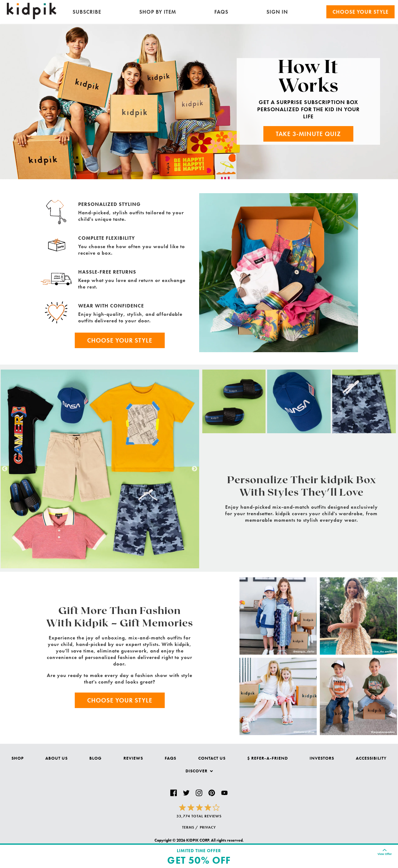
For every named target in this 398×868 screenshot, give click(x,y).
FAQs (221, 12)
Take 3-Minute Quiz (308, 134)
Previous (5, 469)
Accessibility (371, 758)
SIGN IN (277, 12)
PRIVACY (208, 827)
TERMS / (190, 827)
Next (195, 469)
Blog (96, 758)
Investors (322, 758)
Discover (199, 771)
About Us (56, 758)
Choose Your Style (120, 340)
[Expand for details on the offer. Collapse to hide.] (385, 852)
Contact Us (212, 758)
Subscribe (87, 12)
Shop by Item (158, 12)
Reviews (133, 758)
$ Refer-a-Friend (268, 758)
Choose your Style (360, 12)
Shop (18, 758)
